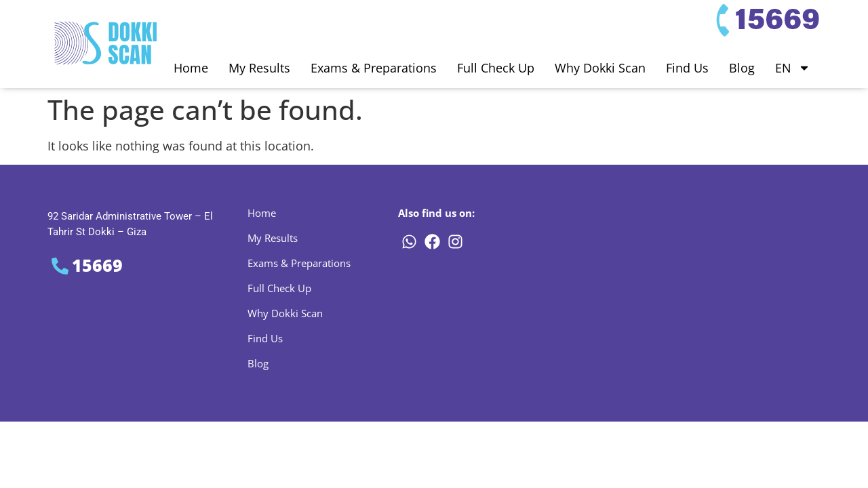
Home (191, 68)
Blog (742, 68)
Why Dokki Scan (600, 68)
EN (793, 68)
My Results (259, 68)
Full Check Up (496, 68)
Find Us (687, 68)
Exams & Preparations (374, 68)
